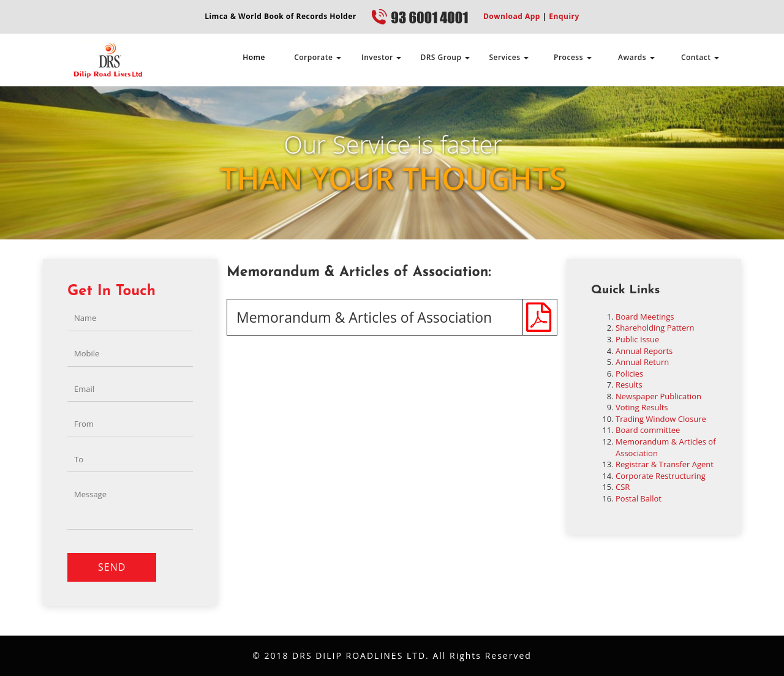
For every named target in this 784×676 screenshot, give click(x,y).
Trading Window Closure (661, 419)
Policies (629, 374)
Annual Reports (644, 351)
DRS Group (445, 57)
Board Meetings (645, 317)
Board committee (648, 430)
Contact (700, 57)
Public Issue (637, 339)
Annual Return (642, 362)
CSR (623, 487)
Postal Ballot (639, 498)
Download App (512, 16)
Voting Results (642, 407)
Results (629, 385)
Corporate (318, 57)
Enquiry (563, 16)
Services (509, 57)
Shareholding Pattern (655, 328)
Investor (381, 57)
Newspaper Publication (658, 396)
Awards (636, 57)
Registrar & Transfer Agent (665, 464)
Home (254, 57)
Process (573, 57)
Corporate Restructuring (661, 476)
